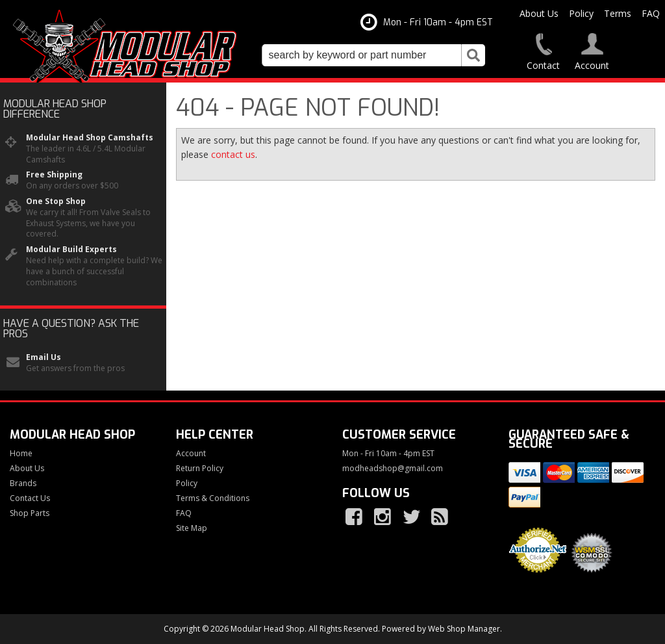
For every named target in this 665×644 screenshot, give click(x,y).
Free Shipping (54, 175)
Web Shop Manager (464, 629)
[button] (373, 55)
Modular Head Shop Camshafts (90, 138)
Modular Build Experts (71, 250)
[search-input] (362, 55)
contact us (233, 154)
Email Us (44, 357)
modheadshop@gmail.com (393, 469)
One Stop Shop (56, 201)
